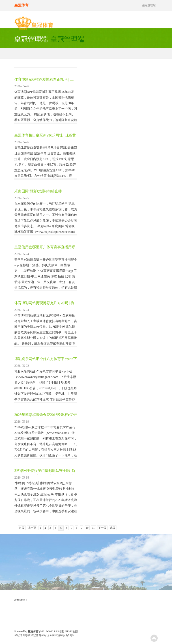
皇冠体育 (36, 635)
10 (87, 528)
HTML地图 (71, 631)
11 (93, 528)
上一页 (32, 528)
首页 (22, 528)
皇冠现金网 (48, 635)
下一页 (102, 528)
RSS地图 (59, 631)
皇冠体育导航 (22, 635)
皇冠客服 (60, 635)
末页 (113, 528)
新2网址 (70, 635)
